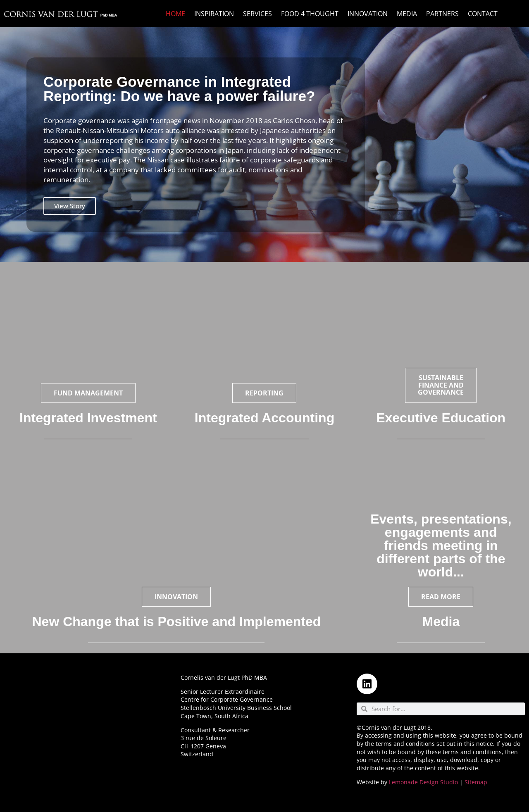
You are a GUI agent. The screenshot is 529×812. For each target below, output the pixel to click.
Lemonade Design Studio (423, 782)
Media (407, 14)
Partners (442, 14)
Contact (483, 14)
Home (175, 14)
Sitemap (476, 782)
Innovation (368, 14)
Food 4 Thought (310, 14)
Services (257, 14)
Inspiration (214, 14)
